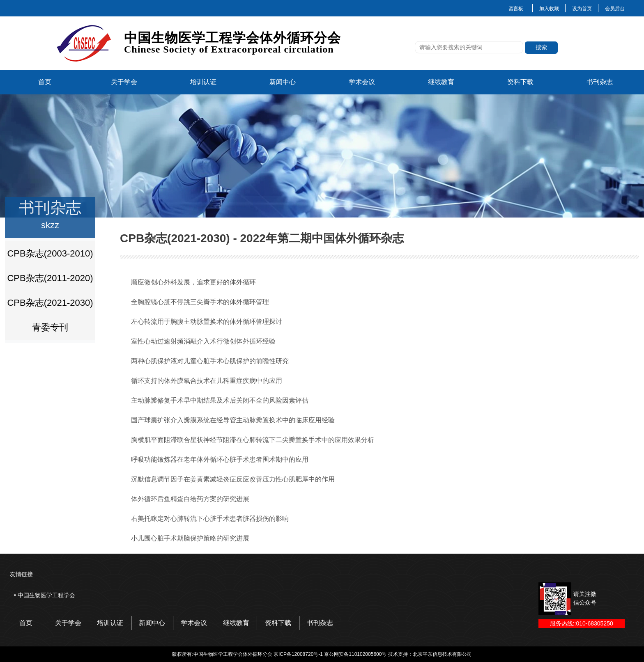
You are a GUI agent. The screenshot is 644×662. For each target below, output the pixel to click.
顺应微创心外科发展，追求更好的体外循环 (193, 282)
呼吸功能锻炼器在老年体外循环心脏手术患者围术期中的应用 (220, 459)
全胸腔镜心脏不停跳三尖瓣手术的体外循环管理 (200, 302)
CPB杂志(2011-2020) (50, 278)
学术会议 (362, 82)
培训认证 (203, 82)
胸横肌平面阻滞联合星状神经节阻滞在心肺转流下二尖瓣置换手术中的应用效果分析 (253, 440)
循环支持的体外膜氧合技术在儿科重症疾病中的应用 (207, 381)
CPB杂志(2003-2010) (50, 253)
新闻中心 (283, 82)
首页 (45, 82)
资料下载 (520, 82)
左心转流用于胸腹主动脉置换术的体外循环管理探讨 (207, 322)
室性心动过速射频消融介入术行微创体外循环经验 (203, 341)
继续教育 (441, 82)
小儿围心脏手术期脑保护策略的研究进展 (190, 538)
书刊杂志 (600, 82)
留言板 (516, 9)
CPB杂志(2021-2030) (50, 303)
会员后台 (615, 9)
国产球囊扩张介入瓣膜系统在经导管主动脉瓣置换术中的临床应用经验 (233, 420)
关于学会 (124, 82)
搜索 (541, 47)
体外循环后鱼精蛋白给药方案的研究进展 (190, 499)
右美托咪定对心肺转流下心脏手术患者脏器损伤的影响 (210, 519)
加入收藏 (549, 9)
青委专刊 (50, 327)
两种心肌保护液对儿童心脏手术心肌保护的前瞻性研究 (210, 361)
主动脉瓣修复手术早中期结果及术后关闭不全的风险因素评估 (220, 400)
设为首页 (582, 9)
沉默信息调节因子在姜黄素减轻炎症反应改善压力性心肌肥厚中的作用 (233, 479)
